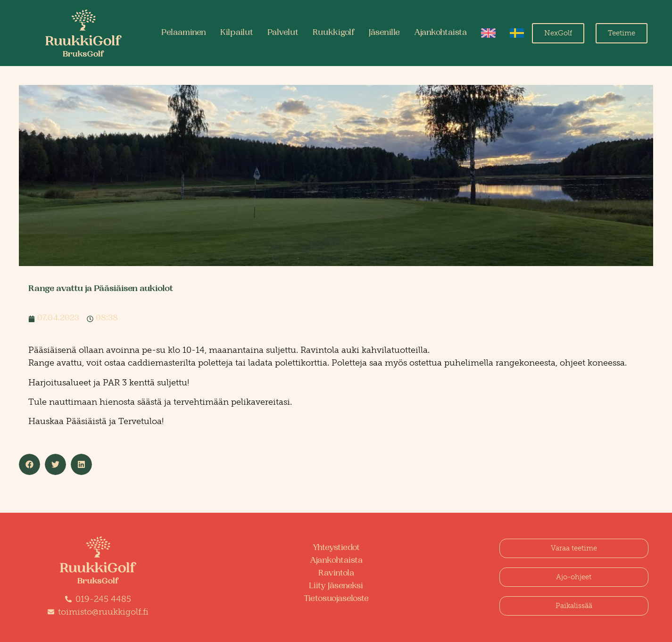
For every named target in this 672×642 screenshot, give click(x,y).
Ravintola (336, 574)
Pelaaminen (184, 33)
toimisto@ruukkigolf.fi (103, 612)
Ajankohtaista (440, 33)
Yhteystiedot (336, 548)
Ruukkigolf (334, 33)
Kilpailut (237, 33)
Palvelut (283, 33)
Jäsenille (384, 33)
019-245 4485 (103, 599)
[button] (29, 464)
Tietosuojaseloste (336, 599)
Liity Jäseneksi (336, 586)
